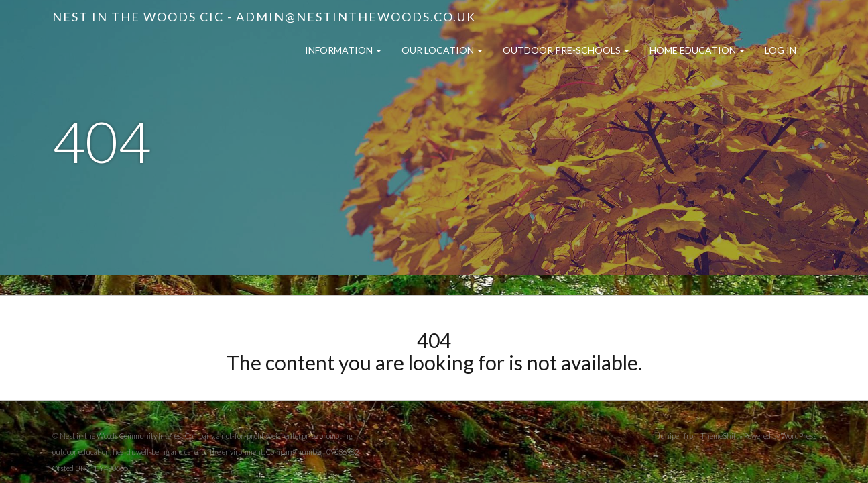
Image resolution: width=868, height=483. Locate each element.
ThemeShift (720, 436)
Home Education (697, 50)
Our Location (442, 50)
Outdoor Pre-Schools (566, 50)
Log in (781, 50)
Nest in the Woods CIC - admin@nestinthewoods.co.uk (264, 17)
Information (343, 50)
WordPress (799, 436)
